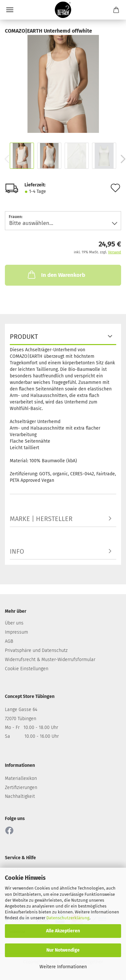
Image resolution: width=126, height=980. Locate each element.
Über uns (14, 623)
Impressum (16, 632)
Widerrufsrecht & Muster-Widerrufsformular (50, 660)
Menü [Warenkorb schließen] (10, 10)
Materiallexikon (21, 778)
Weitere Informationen (63, 967)
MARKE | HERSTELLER (41, 519)
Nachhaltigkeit (20, 796)
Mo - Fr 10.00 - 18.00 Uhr (31, 727)
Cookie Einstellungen (27, 669)
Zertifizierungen (21, 788)
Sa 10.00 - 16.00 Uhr (32, 736)
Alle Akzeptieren (63, 931)
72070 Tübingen (21, 719)
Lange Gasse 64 (21, 710)
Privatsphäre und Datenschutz (36, 650)
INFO (17, 551)
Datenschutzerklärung (68, 918)
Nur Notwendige (63, 950)
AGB (9, 641)
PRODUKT (24, 337)
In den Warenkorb (56, 275)
